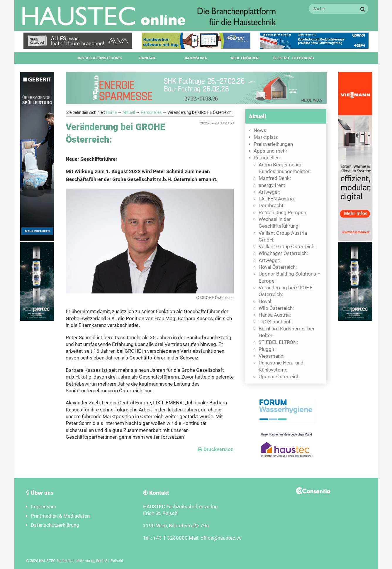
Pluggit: (267, 349)
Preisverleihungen (273, 144)
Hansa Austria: (275, 315)
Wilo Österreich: (276, 308)
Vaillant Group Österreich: (287, 247)
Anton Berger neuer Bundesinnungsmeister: (285, 168)
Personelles (151, 112)
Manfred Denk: (275, 178)
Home (111, 112)
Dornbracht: (272, 206)
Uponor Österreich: (280, 377)
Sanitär (147, 58)
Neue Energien (245, 58)
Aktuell (129, 112)
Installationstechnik (100, 58)
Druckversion (216, 449)
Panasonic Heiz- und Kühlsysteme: (281, 366)
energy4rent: (273, 185)
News (260, 130)
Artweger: (269, 192)
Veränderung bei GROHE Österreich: (286, 291)
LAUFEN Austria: (277, 199)
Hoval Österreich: (278, 267)
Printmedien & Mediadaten (60, 516)
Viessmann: (271, 356)
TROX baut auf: (275, 322)
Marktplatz (266, 137)
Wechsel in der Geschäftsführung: (279, 223)
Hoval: (265, 302)
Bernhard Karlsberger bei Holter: (286, 332)
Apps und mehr (270, 151)
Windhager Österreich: (283, 253)
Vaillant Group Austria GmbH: (283, 237)
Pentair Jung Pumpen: (283, 213)
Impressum (44, 507)
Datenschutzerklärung (55, 525)
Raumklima (196, 58)
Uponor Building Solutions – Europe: (290, 277)
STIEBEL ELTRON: (278, 342)
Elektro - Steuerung (294, 58)
